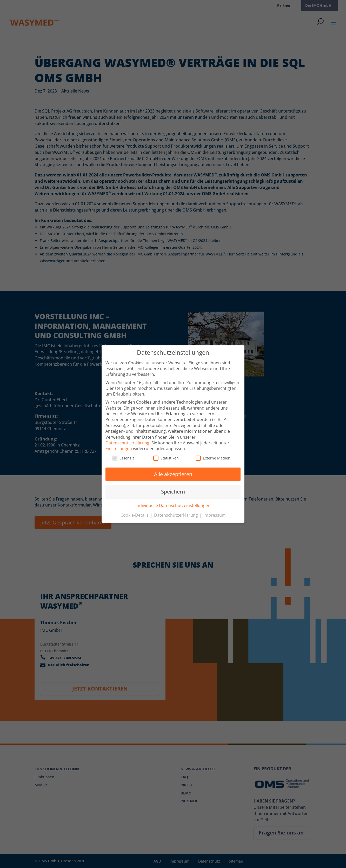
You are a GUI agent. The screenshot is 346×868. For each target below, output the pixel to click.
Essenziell (124, 456)
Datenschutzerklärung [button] (177, 513)
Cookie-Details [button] (135, 513)
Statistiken (166, 456)
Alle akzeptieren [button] (173, 472)
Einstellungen (119, 447)
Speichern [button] (173, 490)
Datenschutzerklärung (127, 441)
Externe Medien (213, 456)
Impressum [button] (215, 513)
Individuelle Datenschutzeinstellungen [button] (173, 504)
